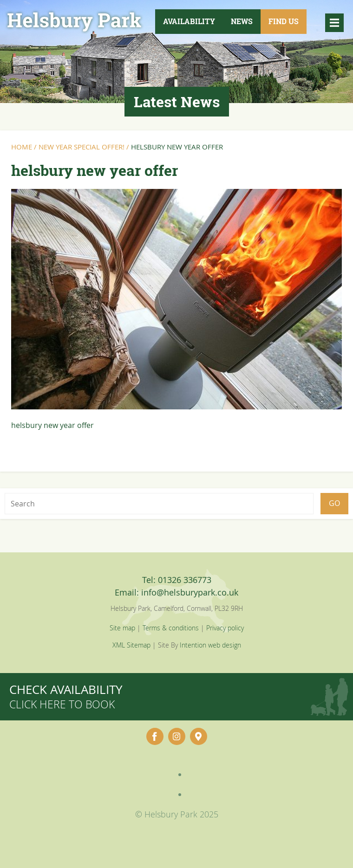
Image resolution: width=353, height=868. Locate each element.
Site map (122, 628)
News (242, 21)
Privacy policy (225, 628)
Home (22, 147)
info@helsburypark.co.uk (190, 592)
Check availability (66, 696)
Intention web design (210, 645)
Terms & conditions (171, 628)
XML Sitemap (131, 645)
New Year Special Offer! (82, 147)
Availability (189, 21)
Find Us (284, 21)
